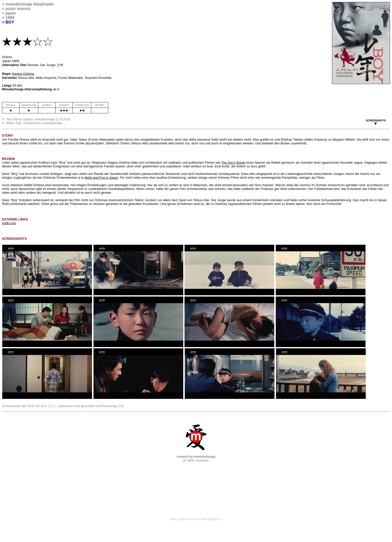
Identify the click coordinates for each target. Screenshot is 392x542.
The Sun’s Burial (233, 163)
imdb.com (9, 223)
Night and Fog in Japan (101, 178)
